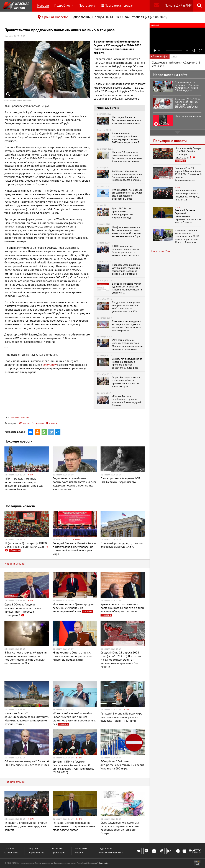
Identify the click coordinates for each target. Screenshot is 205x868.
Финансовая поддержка (111, 853)
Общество (25, 423)
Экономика (38, 423)
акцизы (15, 417)
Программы (87, 6)
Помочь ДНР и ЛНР (178, 6)
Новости (43, 6)
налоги (25, 417)
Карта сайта (103, 863)
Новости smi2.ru (15, 564)
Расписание (57, 849)
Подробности (64, 6)
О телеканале (11, 853)
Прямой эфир (58, 853)
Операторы (34, 849)
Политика (52, 423)
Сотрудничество (36, 853)
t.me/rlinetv (50, 365)
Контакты (9, 849)
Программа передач (117, 6)
